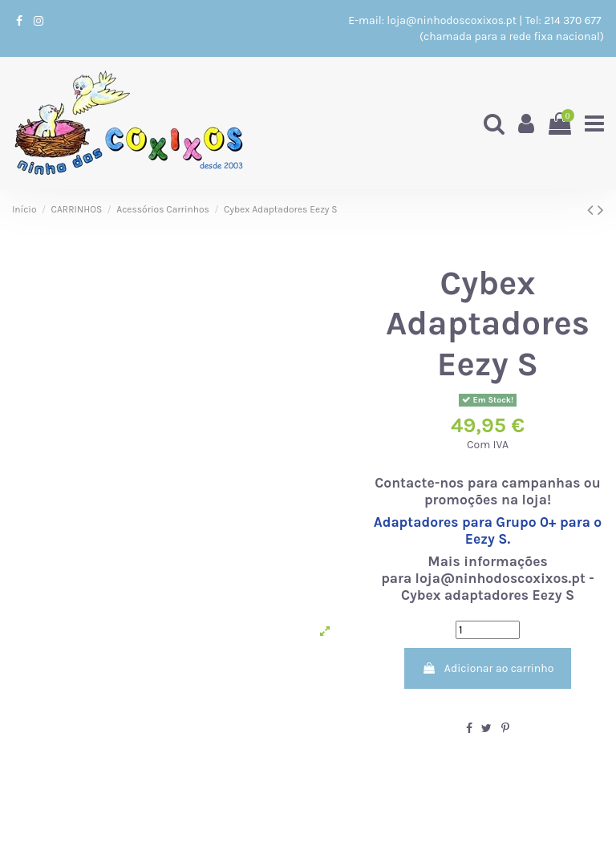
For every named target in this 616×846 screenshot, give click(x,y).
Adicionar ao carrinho (488, 668)
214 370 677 (574, 20)
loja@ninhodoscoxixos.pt (452, 20)
